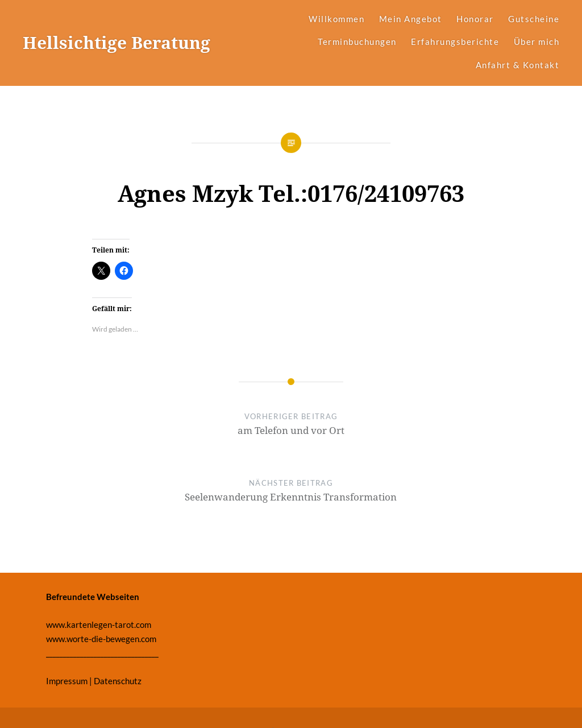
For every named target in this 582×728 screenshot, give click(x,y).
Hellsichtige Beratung (117, 42)
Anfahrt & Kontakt (518, 65)
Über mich (537, 42)
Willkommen (336, 19)
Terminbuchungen (357, 42)
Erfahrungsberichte (455, 42)
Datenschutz (118, 681)
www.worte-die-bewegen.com (101, 639)
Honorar (475, 19)
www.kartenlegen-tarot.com (99, 624)
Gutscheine (534, 19)
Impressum (67, 681)
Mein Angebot (411, 19)
